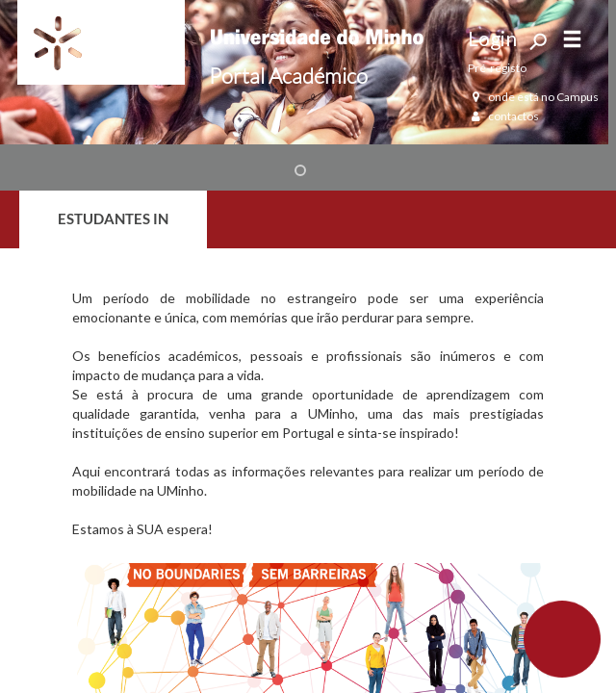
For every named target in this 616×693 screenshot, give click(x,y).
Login (492, 38)
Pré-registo (497, 68)
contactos (503, 116)
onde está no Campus (533, 97)
